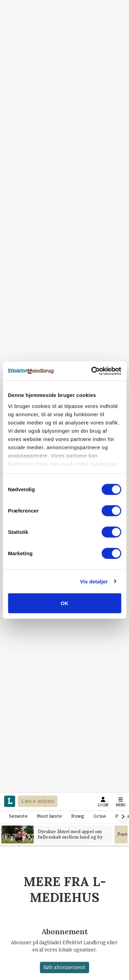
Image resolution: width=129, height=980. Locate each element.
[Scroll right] (123, 817)
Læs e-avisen (38, 801)
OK (64, 603)
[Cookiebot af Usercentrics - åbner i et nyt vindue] (92, 371)
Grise (100, 816)
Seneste (18, 816)
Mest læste (49, 816)
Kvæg (78, 816)
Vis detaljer (94, 581)
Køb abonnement (65, 968)
